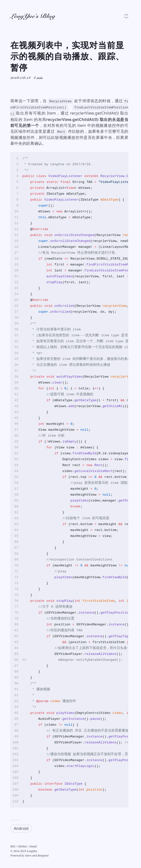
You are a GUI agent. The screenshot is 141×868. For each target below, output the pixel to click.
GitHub (22, 847)
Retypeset (43, 856)
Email (33, 847)
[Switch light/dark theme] (126, 16)
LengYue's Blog (33, 17)
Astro (28, 856)
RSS (13, 847)
